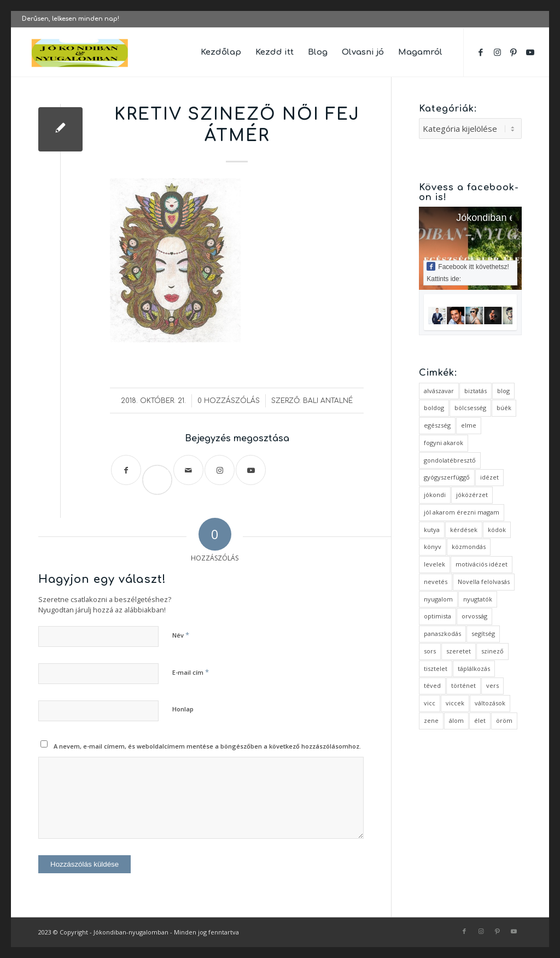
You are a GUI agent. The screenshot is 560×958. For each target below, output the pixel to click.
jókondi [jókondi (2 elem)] (435, 495)
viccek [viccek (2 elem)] (455, 703)
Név (181, 635)
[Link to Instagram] (497, 52)
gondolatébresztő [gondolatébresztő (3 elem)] (450, 460)
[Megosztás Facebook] (126, 470)
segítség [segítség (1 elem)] (483, 633)
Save (162, 471)
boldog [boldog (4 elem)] (434, 408)
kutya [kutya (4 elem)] (432, 530)
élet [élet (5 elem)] (480, 720)
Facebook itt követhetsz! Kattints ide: (468, 272)
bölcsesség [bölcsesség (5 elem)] (470, 408)
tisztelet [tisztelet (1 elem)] (436, 668)
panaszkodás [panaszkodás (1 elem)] (442, 633)
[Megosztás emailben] (188, 470)
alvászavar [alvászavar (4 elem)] (439, 391)
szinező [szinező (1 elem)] (492, 651)
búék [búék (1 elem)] (504, 408)
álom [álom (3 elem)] (456, 720)
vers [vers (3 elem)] (492, 685)
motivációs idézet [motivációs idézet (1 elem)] (482, 564)
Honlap (183, 709)
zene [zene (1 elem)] (431, 720)
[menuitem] (221, 52)
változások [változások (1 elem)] (490, 703)
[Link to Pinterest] (514, 52)
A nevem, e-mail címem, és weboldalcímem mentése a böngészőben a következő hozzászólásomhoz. (207, 746)
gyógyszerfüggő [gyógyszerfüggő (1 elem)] (447, 477)
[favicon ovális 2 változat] (80, 52)
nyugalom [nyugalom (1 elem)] (438, 599)
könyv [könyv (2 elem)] (433, 547)
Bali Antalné (328, 401)
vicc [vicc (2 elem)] (430, 703)
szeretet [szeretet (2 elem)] (459, 651)
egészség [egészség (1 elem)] (437, 425)
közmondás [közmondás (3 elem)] (469, 547)
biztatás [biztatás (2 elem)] (476, 391)
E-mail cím (191, 672)
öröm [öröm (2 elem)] (504, 720)
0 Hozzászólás (229, 401)
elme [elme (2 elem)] (469, 425)
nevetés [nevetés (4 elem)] (436, 582)
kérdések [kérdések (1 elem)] (464, 530)
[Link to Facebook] (481, 52)
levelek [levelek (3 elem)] (434, 564)
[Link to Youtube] (530, 52)
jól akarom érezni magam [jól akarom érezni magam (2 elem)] (462, 512)
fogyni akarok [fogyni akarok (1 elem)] (444, 443)
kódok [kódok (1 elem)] (497, 530)
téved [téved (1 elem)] (432, 685)
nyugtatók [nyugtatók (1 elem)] (478, 599)
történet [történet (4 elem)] (463, 685)
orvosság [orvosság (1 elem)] (474, 616)
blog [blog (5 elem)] (503, 391)
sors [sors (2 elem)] (430, 651)
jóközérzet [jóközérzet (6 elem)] (472, 495)
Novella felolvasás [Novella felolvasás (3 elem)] (484, 582)
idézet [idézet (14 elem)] (489, 477)
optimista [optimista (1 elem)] (437, 616)
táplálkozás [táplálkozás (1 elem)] (474, 668)
